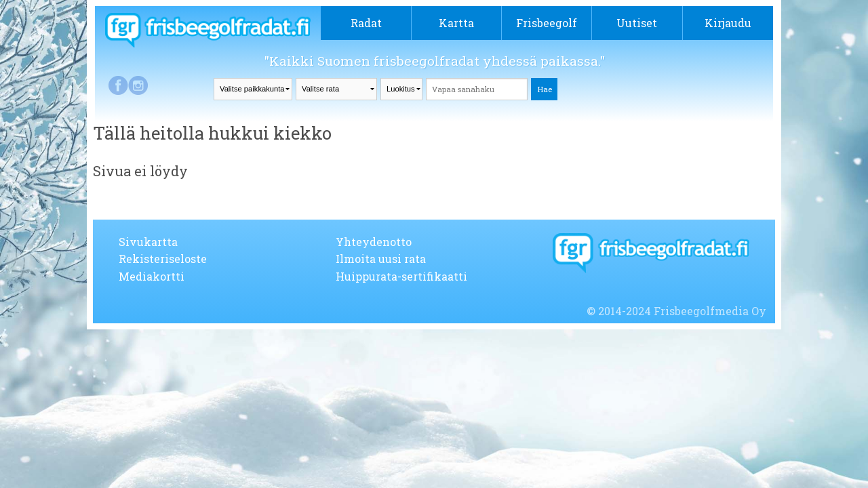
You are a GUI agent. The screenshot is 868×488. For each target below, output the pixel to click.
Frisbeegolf (547, 23)
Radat (366, 23)
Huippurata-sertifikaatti (401, 276)
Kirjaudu (728, 23)
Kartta (456, 23)
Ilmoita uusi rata (381, 259)
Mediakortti (152, 276)
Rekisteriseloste (163, 259)
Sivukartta (148, 242)
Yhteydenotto (374, 242)
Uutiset (637, 23)
